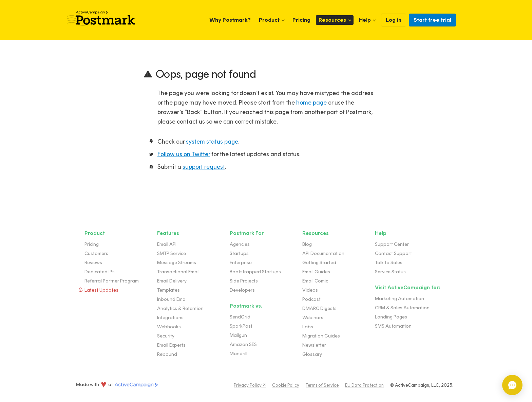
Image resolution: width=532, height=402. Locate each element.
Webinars (313, 318)
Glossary (312, 354)
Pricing (301, 20)
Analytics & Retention (180, 308)
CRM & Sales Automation (402, 308)
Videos (310, 290)
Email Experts (171, 345)
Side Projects (244, 281)
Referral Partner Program (112, 281)
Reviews (93, 263)
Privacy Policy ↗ (250, 385)
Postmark (101, 18)
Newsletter (314, 345)
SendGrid (240, 317)
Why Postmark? (230, 20)
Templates (168, 290)
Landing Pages (391, 317)
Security (166, 336)
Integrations (170, 318)
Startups (239, 253)
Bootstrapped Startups (255, 272)
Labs (308, 327)
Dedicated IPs (100, 272)
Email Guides (316, 272)
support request (204, 167)
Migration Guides (321, 336)
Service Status (390, 272)
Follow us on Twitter (184, 154)
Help (365, 20)
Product (269, 20)
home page (311, 102)
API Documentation (323, 253)
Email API (167, 244)
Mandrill (239, 354)
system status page (212, 141)
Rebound (167, 354)
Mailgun (238, 335)
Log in (394, 20)
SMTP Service (172, 253)
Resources (332, 20)
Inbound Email (172, 299)
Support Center (392, 244)
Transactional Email (178, 272)
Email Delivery (172, 281)
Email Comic (315, 281)
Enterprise (241, 263)
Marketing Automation (400, 299)
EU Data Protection (364, 385)
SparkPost (241, 326)
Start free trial (432, 20)
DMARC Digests (319, 308)
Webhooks (169, 327)
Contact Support (393, 253)
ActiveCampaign (136, 385)
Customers (96, 253)
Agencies (240, 244)
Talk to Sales (389, 263)
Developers (242, 290)
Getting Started (319, 263)
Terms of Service (322, 385)
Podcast (311, 299)
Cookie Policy (286, 385)
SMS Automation (393, 326)
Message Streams (177, 263)
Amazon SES (243, 344)
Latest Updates (101, 290)
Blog (307, 244)
